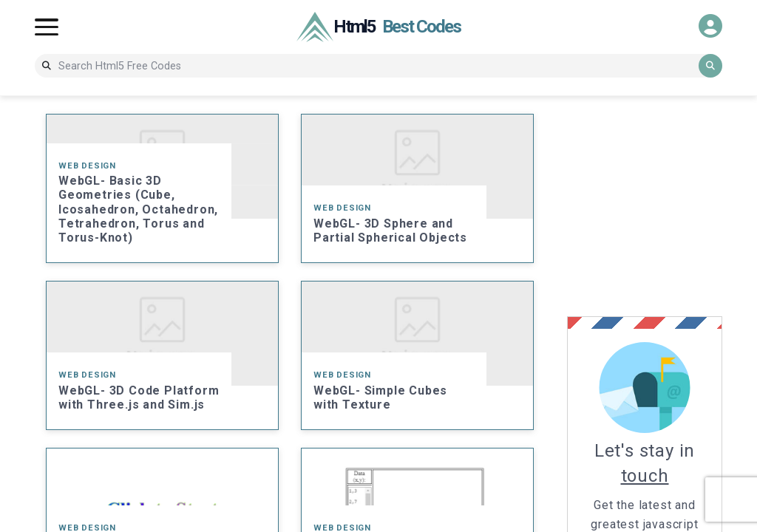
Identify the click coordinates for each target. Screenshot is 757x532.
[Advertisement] (662, 206)
